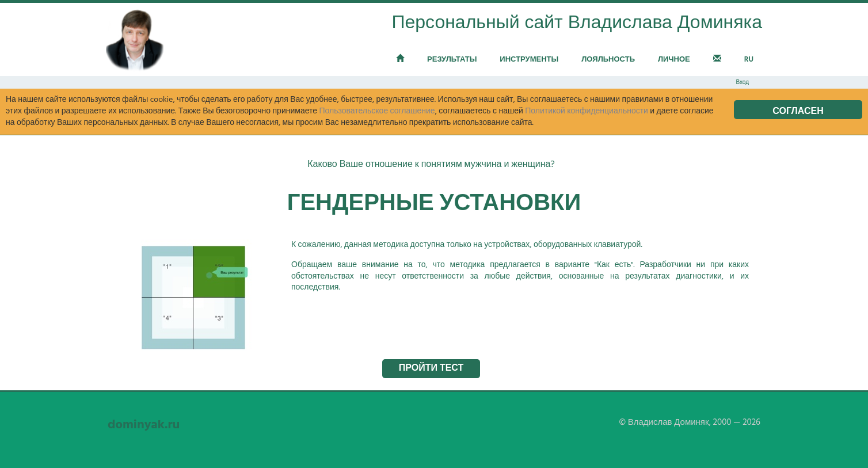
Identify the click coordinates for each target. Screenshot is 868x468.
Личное (674, 60)
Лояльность (608, 60)
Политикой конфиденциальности (587, 111)
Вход (742, 82)
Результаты (452, 60)
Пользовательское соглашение (377, 111)
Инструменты (529, 60)
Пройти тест (431, 368)
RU (749, 60)
